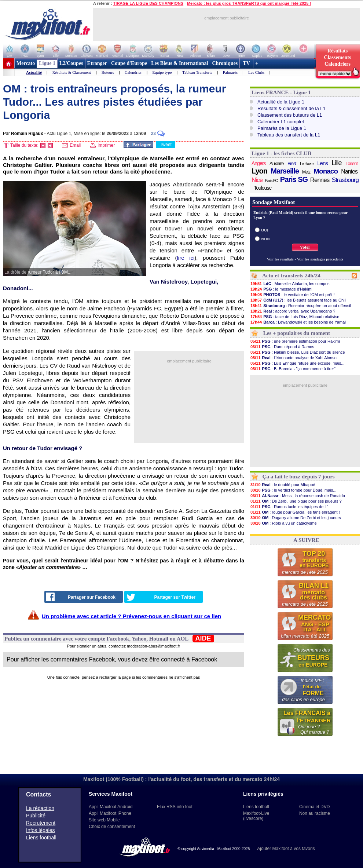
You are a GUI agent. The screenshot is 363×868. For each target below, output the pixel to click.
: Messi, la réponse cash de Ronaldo (298, 496)
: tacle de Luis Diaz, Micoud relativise (295, 317)
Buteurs (108, 72)
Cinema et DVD (314, 807)
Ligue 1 (47, 63)
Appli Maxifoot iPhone (110, 813)
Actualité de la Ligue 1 (281, 102)
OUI (265, 230)
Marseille (285, 171)
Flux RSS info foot (175, 807)
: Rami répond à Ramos (282, 347)
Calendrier (133, 72)
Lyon (259, 171)
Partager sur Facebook (81, 597)
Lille (336, 163)
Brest (292, 164)
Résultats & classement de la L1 (291, 108)
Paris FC (272, 180)
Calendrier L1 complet (281, 122)
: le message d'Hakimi (281, 289)
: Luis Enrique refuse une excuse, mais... (297, 363)
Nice (257, 180)
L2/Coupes (71, 63)
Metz (306, 172)
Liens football (41, 838)
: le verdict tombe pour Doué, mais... (293, 490)
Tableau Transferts (197, 72)
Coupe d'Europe (129, 63)
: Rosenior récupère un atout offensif (301, 306)
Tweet (166, 145)
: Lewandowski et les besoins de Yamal (298, 322)
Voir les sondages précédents (320, 259)
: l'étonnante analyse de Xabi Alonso (293, 358)
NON (265, 239)
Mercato (26, 63)
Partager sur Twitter (161, 597)
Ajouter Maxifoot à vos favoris (286, 849)
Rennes (320, 180)
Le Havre (307, 164)
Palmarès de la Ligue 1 (282, 128)
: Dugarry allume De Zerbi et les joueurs (296, 518)
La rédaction (40, 808)
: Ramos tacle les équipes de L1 (289, 507)
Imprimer (103, 145)
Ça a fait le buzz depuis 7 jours (299, 477)
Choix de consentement (112, 827)
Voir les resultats (280, 259)
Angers (258, 163)
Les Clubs (256, 72)
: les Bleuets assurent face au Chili (298, 300)
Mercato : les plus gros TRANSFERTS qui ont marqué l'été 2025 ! (249, 3)
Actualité (34, 72)
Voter (305, 247)
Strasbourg (345, 180)
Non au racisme (315, 813)
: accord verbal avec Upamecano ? (293, 311)
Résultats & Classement (72, 72)
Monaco (326, 171)
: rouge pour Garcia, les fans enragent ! (295, 512)
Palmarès (230, 72)
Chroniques (225, 63)
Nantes (349, 172)
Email (71, 145)
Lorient (351, 163)
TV (246, 63)
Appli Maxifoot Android (111, 807)
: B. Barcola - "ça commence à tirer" (293, 369)
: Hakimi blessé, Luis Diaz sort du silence (298, 352)
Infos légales (41, 830)
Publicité (36, 816)
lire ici (186, 258)
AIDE (203, 638)
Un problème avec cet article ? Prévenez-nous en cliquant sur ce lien (131, 616)
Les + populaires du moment (297, 333)
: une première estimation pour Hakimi (295, 341)
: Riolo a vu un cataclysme (283, 523)
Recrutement (41, 823)
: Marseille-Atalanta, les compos (290, 284)
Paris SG (294, 179)
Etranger (97, 63)
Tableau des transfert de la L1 (289, 135)
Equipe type (162, 72)
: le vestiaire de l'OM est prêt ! (292, 295)
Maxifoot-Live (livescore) (256, 816)
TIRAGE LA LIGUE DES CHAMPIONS (148, 3)
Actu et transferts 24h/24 (291, 276)
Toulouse (263, 188)
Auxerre (277, 163)
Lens (322, 163)
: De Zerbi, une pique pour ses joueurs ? (296, 501)
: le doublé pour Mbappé (283, 485)
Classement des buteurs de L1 (290, 115)
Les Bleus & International (179, 63)
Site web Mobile (104, 820)
